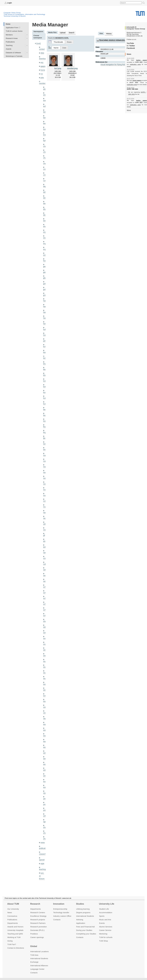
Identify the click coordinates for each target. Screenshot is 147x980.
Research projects (38, 920)
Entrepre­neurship (60, 909)
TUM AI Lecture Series (14, 31)
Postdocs (34, 934)
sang (45, 561)
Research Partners (38, 923)
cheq (45, 143)
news (43, 820)
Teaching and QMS (15, 934)
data (42, 52)
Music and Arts (105, 920)
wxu (45, 766)
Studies (80, 904)
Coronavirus (12, 916)
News (10, 912)
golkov (46, 282)
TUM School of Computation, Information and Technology (24, 14)
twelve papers (137, 60)
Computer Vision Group (12, 13)
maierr (46, 444)
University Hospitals (15, 930)
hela (45, 316)
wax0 (45, 727)
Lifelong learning (83, 909)
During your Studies (84, 930)
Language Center (37, 969)
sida (45, 611)
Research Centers (38, 912)
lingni (45, 421)
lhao (45, 416)
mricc (45, 488)
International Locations (39, 951)
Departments (13, 923)
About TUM (13, 904)
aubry (45, 104)
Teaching (9, 45)
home (43, 69)
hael (45, 299)
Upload (62, 32)
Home (8, 24)
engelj (45, 243)
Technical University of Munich (15, 16)
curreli (45, 176)
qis (44, 527)
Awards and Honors (15, 927)
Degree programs (83, 912)
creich (45, 165)
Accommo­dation (106, 912)
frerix (45, 254)
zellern (46, 794)
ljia (44, 427)
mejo (45, 471)
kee (44, 343)
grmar (45, 288)
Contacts (57, 920)
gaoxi (45, 266)
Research (35, 904)
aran (45, 99)
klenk (45, 360)
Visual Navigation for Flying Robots (113, 64)
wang (45, 716)
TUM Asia (34, 955)
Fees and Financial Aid (85, 927)
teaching (42, 846)
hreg (45, 327)
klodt (45, 366)
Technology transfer (61, 912)
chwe (45, 160)
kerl (44, 349)
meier (45, 460)
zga (44, 800)
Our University (13, 909)
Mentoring (103, 934)
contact (42, 49)
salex (45, 555)
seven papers (137, 78)
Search (71, 32)
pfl (44, 522)
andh (45, 93)
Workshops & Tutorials (14, 56)
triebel (45, 683)
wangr (45, 722)
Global (34, 946)
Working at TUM (14, 937)
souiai (45, 627)
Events (102, 923)
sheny (45, 605)
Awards (9, 49)
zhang (45, 805)
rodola (45, 549)
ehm (45, 221)
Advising (80, 920)
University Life (107, 904)
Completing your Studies (86, 934)
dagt (45, 182)
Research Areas (12, 38)
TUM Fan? (12, 944)
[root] (38, 43)
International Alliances (39, 966)
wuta (45, 761)
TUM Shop (103, 941)
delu (45, 188)
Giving (10, 941)
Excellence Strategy (38, 916)
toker (45, 672)
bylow (45, 137)
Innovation (59, 904)
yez (44, 789)
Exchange (34, 962)
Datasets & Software (13, 52)
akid (45, 87)
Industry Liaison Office (62, 916)
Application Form (12, 28)
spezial (42, 837)
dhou (45, 204)
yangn (45, 778)
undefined (43, 869)
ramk (45, 538)
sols (45, 616)
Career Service (105, 930)
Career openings (37, 937)
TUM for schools (106, 937)
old (44, 510)
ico (42, 73)
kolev (45, 377)
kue (44, 388)
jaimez (46, 332)
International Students (85, 916)
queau (45, 533)
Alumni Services (106, 927)
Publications (10, 42)
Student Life (104, 909)
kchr (45, 338)
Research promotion (39, 927)
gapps (43, 65)
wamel (46, 711)
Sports (102, 916)
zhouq (45, 817)
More (129, 106)
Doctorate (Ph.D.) (37, 930)
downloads (43, 58)
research (42, 831)
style (42, 840)
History (109, 33)
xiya (45, 772)
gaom (45, 260)
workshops (43, 878)
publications (43, 826)
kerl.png (58, 68)
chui (45, 154)
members (42, 82)
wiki (42, 873)
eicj (42, 62)
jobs (42, 76)
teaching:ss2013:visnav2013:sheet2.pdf (117, 40)
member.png (72, 68)
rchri (45, 544)
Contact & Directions (16, 948)
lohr (45, 438)
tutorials (42, 863)
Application (81, 923)
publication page (132, 64)
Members (9, 35)
